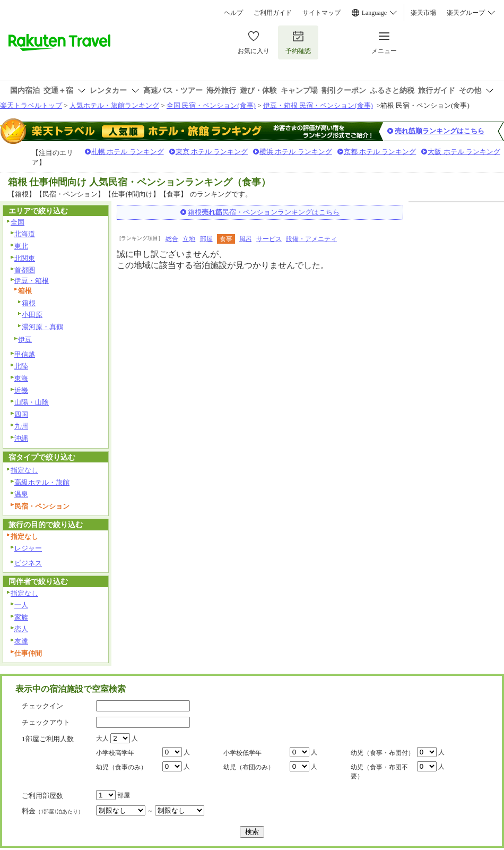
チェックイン (42, 706)
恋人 (21, 629)
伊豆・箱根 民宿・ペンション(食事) (318, 105)
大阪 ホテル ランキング (464, 152)
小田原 (32, 315)
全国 (18, 222)
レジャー (28, 548)
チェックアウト (46, 722)
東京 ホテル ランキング (212, 152)
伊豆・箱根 (32, 281)
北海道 (25, 234)
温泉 (21, 494)
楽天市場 (423, 13)
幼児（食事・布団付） (383, 753)
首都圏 (25, 270)
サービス (269, 239)
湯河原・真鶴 (42, 327)
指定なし (24, 470)
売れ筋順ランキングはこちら (440, 131)
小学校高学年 (115, 753)
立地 (189, 239)
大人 (102, 739)
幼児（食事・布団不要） (379, 772)
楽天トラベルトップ (31, 105)
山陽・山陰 (32, 402)
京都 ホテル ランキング (380, 152)
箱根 (29, 303)
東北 (21, 246)
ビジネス (28, 563)
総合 (172, 239)
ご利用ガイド (273, 13)
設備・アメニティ (311, 239)
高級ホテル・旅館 (42, 482)
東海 (21, 378)
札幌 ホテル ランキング (128, 152)
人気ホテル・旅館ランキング (114, 105)
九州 (21, 426)
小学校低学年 (242, 753)
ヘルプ (233, 13)
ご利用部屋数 (42, 796)
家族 (21, 617)
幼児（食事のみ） (121, 767)
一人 (21, 605)
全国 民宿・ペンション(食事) (211, 105)
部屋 (206, 239)
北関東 (25, 258)
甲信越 (25, 354)
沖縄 (21, 438)
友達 (21, 641)
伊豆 (25, 340)
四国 (21, 414)
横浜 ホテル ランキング (296, 152)
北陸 (21, 366)
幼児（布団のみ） (249, 767)
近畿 (21, 390)
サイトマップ (321, 13)
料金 (53, 811)
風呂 (246, 239)
